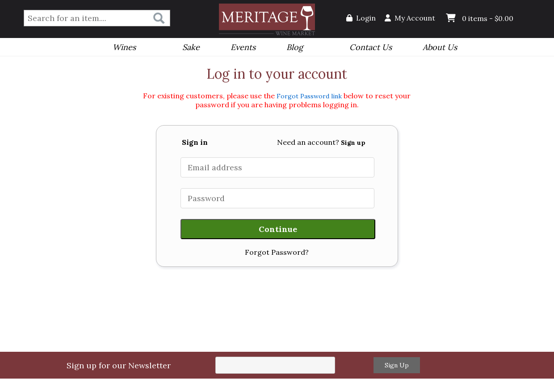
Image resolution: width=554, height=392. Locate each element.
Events (240, 48)
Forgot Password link (309, 96)
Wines (121, 48)
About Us (437, 48)
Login (361, 18)
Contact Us (371, 47)
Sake (191, 47)
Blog (292, 48)
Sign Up (397, 365)
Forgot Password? (277, 252)
